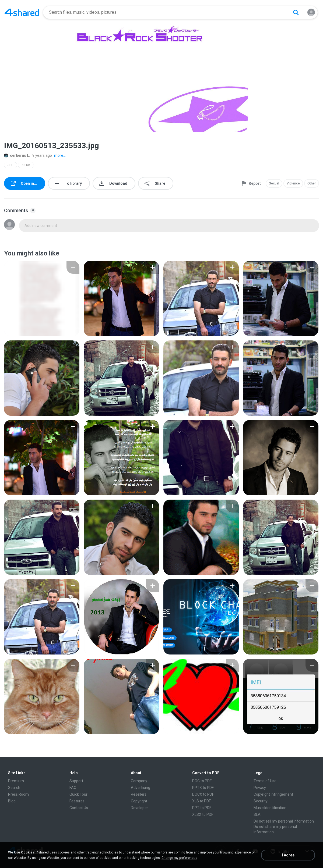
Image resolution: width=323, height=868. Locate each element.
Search (14, 788)
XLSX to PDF (203, 814)
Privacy (260, 788)
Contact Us (79, 808)
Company (139, 781)
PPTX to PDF (203, 788)
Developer (139, 808)
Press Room (18, 794)
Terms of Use (265, 781)
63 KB (26, 165)
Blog (12, 801)
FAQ (73, 788)
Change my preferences (179, 858)
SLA (257, 814)
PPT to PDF (202, 808)
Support (76, 781)
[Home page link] (22, 12)
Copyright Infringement (273, 794)
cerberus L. (17, 155)
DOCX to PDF (203, 794)
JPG (10, 165)
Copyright (139, 801)
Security (261, 801)
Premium (16, 781)
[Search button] (296, 12)
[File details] (42, 298)
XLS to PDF (201, 801)
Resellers (139, 794)
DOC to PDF (202, 781)
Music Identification (270, 808)
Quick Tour (78, 794)
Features (77, 801)
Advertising (141, 788)
